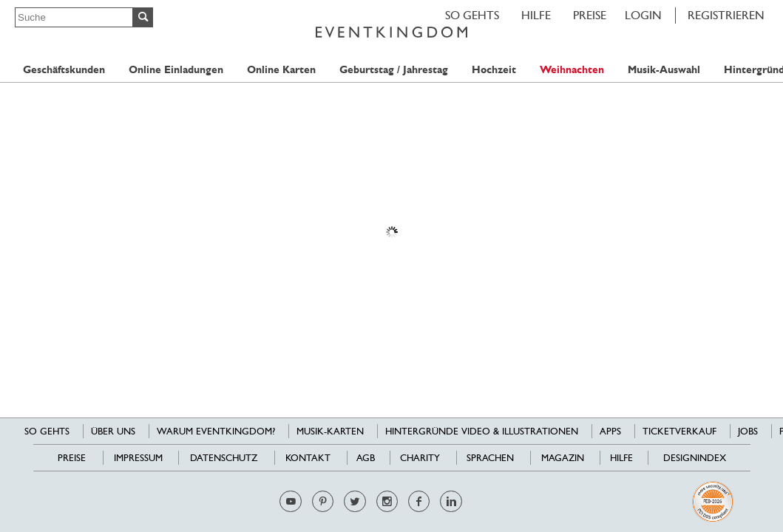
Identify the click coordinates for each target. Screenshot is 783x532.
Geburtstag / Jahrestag (394, 70)
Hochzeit (494, 70)
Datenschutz (224, 458)
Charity (420, 458)
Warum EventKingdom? (216, 431)
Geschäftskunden (64, 70)
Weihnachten (572, 70)
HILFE (536, 15)
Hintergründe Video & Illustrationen (482, 431)
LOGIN (643, 15)
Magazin (563, 458)
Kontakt (308, 458)
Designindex (695, 458)
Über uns (113, 431)
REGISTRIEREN (726, 15)
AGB (366, 458)
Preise (590, 15)
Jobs (748, 431)
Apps (610, 431)
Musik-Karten (330, 431)
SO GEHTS (472, 15)
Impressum (138, 458)
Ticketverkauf (679, 431)
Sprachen (490, 458)
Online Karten (281, 70)
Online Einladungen (176, 70)
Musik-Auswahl (664, 70)
